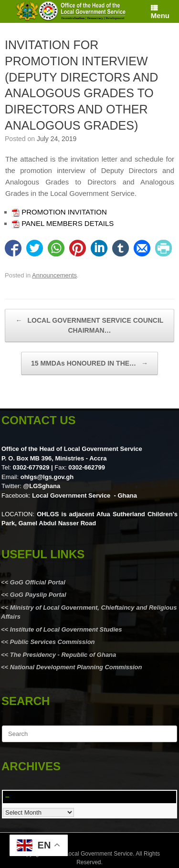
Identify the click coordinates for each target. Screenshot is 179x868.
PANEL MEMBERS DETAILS (68, 223)
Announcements (54, 275)
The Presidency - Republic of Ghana (62, 655)
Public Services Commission (53, 642)
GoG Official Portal (38, 582)
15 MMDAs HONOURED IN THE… (89, 363)
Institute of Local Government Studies (65, 629)
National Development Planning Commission (76, 667)
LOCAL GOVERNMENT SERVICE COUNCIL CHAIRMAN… (90, 325)
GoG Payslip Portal (38, 595)
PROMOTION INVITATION (64, 212)
